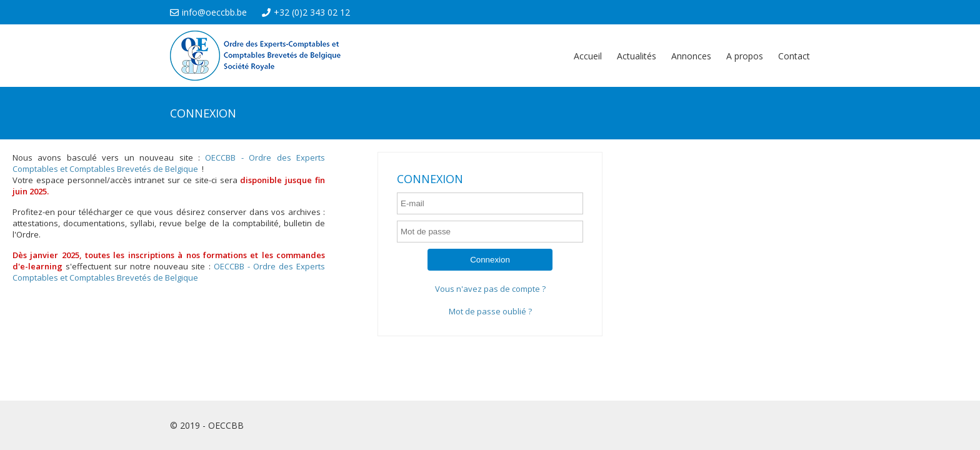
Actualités (637, 56)
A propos (745, 56)
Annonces (691, 56)
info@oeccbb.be (208, 12)
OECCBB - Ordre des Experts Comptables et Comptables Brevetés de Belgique (169, 163)
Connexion (490, 260)
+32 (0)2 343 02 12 (306, 12)
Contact (794, 56)
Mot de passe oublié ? (490, 311)
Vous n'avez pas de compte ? (490, 289)
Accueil (588, 56)
